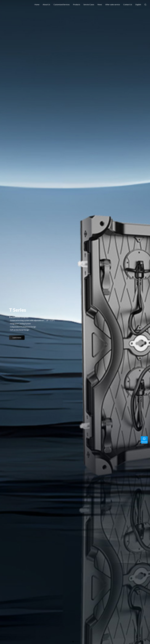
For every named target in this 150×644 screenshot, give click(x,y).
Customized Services (62, 4)
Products (77, 4)
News (100, 4)
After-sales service (113, 4)
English (138, 4)
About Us (46, 4)
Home (37, 4)
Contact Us (128, 4)
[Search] (145, 5)
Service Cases (89, 4)
